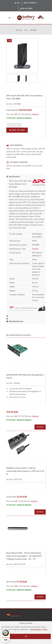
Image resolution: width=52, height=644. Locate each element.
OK (26, 636)
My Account (26, 9)
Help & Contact (31, 3)
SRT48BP (33, 30)
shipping (35, 114)
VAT (16, 114)
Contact (35, 249)
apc (26, 30)
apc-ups (19, 30)
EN (18, 3)
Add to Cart (17, 130)
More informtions (36, 629)
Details (40, 427)
